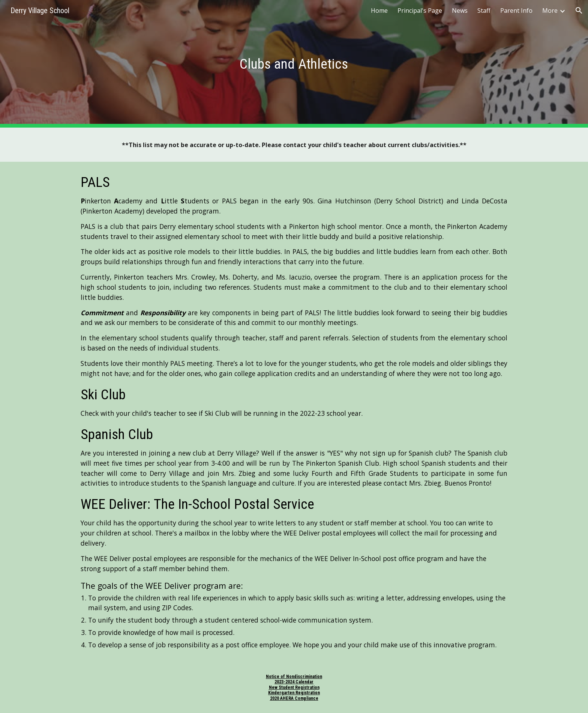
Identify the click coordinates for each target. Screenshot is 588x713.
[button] (579, 11)
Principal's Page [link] (420, 11)
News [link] (460, 11)
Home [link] (379, 11)
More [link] (550, 11)
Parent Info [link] (516, 11)
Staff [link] (484, 11)
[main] (294, 64)
